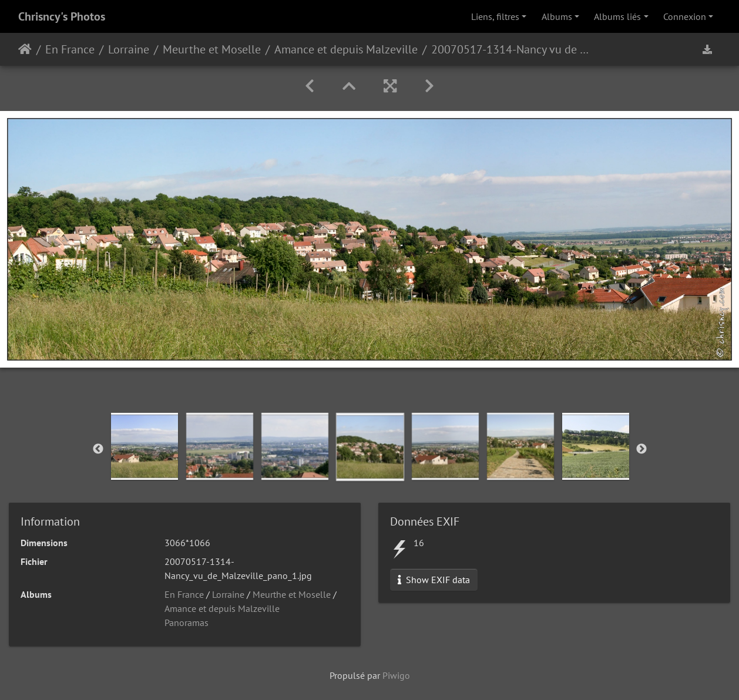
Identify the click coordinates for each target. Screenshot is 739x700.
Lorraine (129, 49)
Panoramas (187, 622)
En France (70, 49)
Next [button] (641, 449)
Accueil (25, 49)
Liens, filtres (495, 16)
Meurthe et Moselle (212, 49)
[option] (145, 446)
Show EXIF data (434, 580)
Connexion (685, 16)
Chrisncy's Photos (62, 16)
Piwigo (396, 675)
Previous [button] (98, 449)
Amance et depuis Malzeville (346, 49)
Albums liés (617, 16)
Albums (557, 16)
